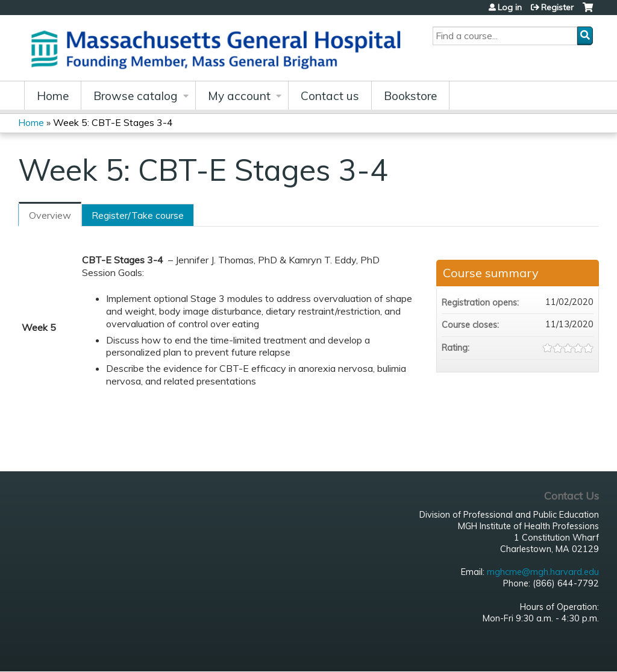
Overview (50, 215)
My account (239, 96)
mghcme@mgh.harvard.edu (543, 572)
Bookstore (410, 96)
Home (53, 96)
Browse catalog (136, 96)
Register (557, 7)
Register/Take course (138, 215)
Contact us (330, 96)
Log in (510, 7)
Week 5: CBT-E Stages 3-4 (113, 122)
